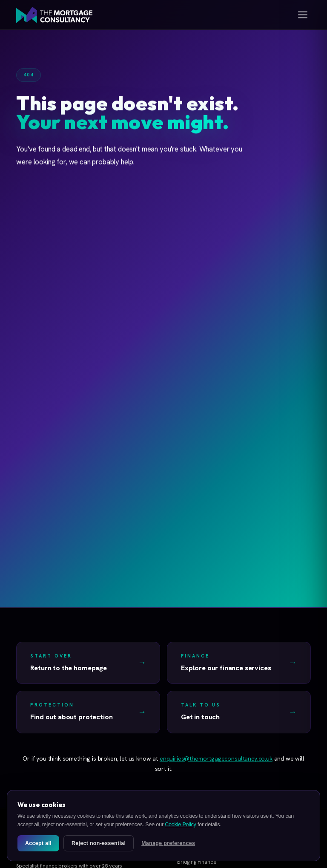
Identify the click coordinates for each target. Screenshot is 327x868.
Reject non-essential (99, 843)
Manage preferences (168, 843)
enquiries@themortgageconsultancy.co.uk (216, 758)
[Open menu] (303, 15)
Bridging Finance (197, 862)
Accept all (38, 843)
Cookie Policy (180, 825)
